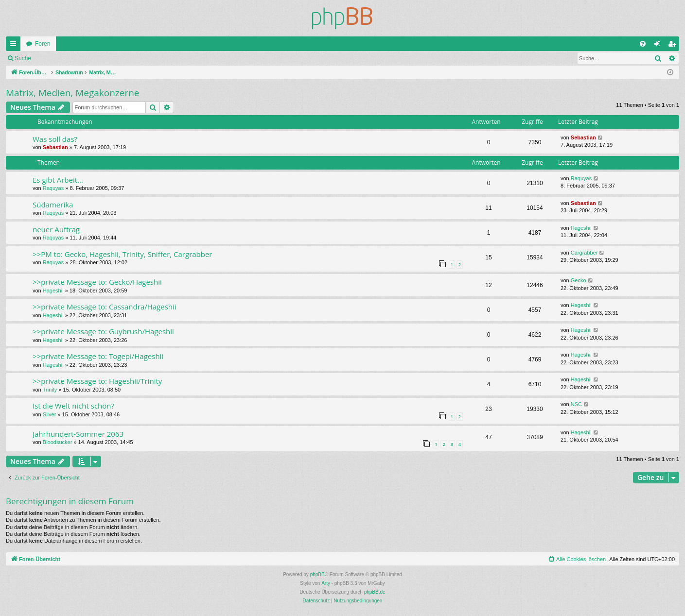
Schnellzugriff (15, 46)
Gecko (579, 280)
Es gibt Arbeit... (58, 180)
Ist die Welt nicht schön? (73, 406)
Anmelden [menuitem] (659, 46)
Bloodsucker (58, 442)
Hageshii (581, 228)
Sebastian (55, 147)
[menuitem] (643, 44)
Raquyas (53, 188)
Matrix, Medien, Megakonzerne (73, 93)
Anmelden (58, 58)
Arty (326, 583)
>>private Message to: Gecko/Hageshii (97, 282)
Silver (50, 414)
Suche (23, 58)
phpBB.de (375, 592)
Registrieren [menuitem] (674, 46)
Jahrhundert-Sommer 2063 (78, 434)
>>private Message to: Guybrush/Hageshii (103, 331)
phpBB (317, 574)
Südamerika (53, 205)
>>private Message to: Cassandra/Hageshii (105, 307)
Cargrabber (584, 253)
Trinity (50, 390)
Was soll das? (55, 139)
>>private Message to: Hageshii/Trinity (97, 381)
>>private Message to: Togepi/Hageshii (98, 356)
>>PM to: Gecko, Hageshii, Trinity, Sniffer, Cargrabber (123, 254)
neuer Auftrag (56, 229)
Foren (43, 44)
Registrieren (101, 58)
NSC (576, 404)
